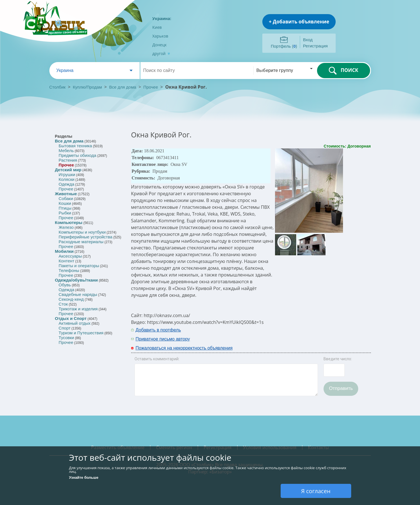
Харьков (160, 36)
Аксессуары (70, 256)
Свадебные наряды (78, 294)
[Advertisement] (308, 334)
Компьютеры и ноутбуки (82, 232)
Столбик (58, 87)
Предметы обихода (78, 155)
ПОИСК (343, 71)
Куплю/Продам (88, 87)
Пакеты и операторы (79, 266)
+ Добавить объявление (299, 22)
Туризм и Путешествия (81, 333)
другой (161, 53)
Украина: (162, 18)
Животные (66, 194)
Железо (66, 227)
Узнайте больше (84, 477)
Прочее (151, 87)
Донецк (160, 45)
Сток (63, 304)
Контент (67, 261)
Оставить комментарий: (157, 359)
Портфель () (284, 46)
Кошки (65, 203)
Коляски (67, 179)
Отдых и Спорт (71, 318)
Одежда (66, 184)
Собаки (66, 198)
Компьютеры (69, 222)
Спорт (65, 328)
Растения (68, 160)
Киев (157, 27)
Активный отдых (75, 323)
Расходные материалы (81, 242)
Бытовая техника (75, 146)
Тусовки (66, 338)
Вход (308, 40)
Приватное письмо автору (163, 339)
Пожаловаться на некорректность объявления (184, 348)
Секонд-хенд (71, 299)
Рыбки (65, 213)
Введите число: (338, 359)
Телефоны (69, 270)
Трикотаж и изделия (78, 309)
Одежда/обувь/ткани (76, 280)
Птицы (65, 208)
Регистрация (315, 46)
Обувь (65, 285)
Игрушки (67, 174)
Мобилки (64, 251)
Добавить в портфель (158, 330)
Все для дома (123, 87)
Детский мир (68, 170)
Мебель (66, 151)
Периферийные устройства (85, 237)
